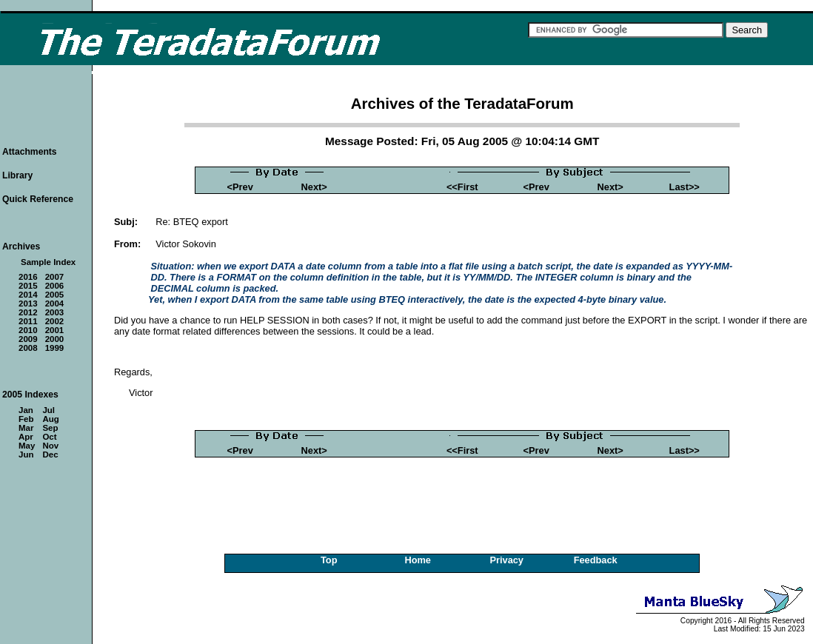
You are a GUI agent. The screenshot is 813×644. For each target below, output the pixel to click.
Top (329, 560)
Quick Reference (38, 199)
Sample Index (48, 262)
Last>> (685, 187)
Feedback (596, 560)
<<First (462, 187)
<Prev (240, 187)
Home (418, 560)
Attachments (30, 152)
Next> (314, 187)
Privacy (506, 560)
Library (17, 175)
